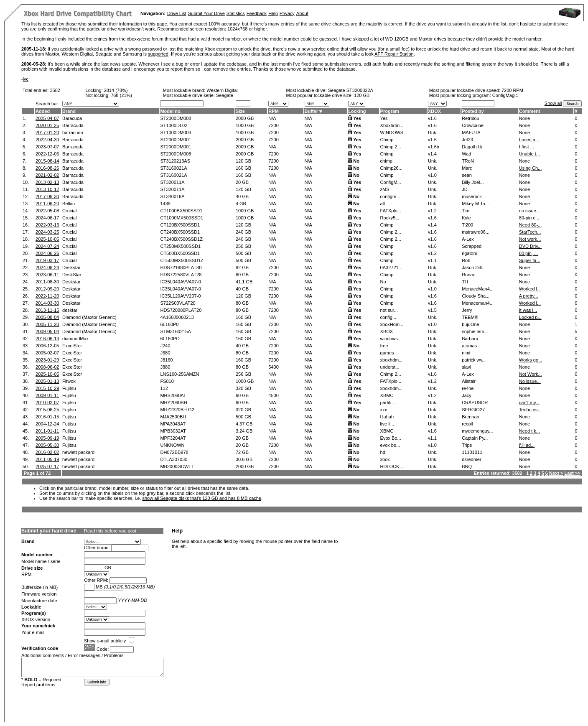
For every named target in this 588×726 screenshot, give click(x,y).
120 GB (362, 95)
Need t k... (529, 431)
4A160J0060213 (177, 317)
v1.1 (432, 260)
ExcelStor (72, 346)
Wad (466, 154)
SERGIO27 (473, 410)
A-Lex (468, 239)
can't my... (529, 402)
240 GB (243, 232)
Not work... (530, 239)
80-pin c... (529, 218)
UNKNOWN (172, 445)
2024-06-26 (47, 253)
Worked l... (530, 289)
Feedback (257, 13)
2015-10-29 (47, 388)
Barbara (470, 339)
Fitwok (69, 381)
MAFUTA (471, 132)
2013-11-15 (47, 310)
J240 (165, 346)
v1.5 (432, 310)
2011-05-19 (47, 459)
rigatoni (469, 253)
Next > (556, 473)
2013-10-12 (47, 189)
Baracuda (72, 118)
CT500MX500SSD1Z (182, 260)
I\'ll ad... (527, 445)
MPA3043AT (173, 424)
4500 (273, 395)
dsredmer (471, 459)
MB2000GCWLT (177, 466)
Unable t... (529, 154)
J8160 (166, 360)
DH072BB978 (174, 452)
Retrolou (471, 118)
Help (273, 13)
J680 (165, 353)
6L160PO (170, 339)
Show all (553, 103)
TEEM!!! (470, 317)
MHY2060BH (173, 402)
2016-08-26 (47, 168)
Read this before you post (110, 531)
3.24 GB (244, 431)
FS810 (167, 381)
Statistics (236, 13)
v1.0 (432, 175)
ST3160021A (173, 168)
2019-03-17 (47, 260)
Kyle (466, 218)
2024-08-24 (47, 267)
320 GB (243, 388)
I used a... (529, 140)
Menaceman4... (478, 303)
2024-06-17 (47, 218)
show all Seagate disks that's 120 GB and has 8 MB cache (202, 498)
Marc (467, 168)
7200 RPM (512, 90)
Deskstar (71, 267)
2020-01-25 (47, 125)
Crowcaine (473, 125)
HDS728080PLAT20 (181, 310)
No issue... (530, 381)
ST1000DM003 (176, 132)
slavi (466, 367)
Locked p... (530, 317)
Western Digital (222, 90)
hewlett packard (78, 452)
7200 (273, 125)
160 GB (243, 168)
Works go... (531, 360)
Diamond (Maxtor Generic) (89, 317)
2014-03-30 (47, 303)
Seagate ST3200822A (351, 90)
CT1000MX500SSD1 (182, 218)
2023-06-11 (47, 275)
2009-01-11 (47, 395)
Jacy (467, 395)
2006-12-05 (47, 346)
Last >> (572, 473)
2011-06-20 (47, 204)
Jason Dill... (474, 267)
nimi (466, 353)
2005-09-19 (47, 438)
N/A (272, 118)
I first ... (527, 147)
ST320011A (172, 182)
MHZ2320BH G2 (177, 410)
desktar (70, 310)
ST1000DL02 (174, 125)
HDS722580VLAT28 (181, 275)
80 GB (242, 275)
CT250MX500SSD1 (180, 246)
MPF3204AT (173, 438)
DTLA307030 (174, 459)
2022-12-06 (47, 154)
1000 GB (245, 125)
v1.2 (432, 211)
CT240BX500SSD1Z (181, 239)
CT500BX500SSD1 (180, 253)
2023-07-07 (47, 147)
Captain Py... (475, 438)
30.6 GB (244, 459)
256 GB (243, 374)
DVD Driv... (530, 246)
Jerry (467, 310)
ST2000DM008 (176, 118)
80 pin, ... (528, 253)
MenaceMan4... (478, 289)
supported (158, 54)
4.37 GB (244, 424)
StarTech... (530, 232)
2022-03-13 (47, 225)
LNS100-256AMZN (179, 374)
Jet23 (467, 140)
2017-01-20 (47, 132)
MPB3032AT (173, 431)
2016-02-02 (47, 452)
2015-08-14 (47, 161)
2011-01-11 (47, 431)
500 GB (243, 253)
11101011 (472, 452)
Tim (466, 211)
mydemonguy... (477, 431)
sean (467, 175)
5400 (273, 367)
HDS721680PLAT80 (181, 267)
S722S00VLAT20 (178, 303)
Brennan (471, 417)
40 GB (242, 196)
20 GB (242, 182)
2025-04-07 (47, 118)
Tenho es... (530, 410)
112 (164, 388)
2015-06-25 (47, 410)
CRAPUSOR (475, 402)
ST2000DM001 (176, 140)
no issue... (529, 211)
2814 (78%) (116, 90)
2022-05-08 (47, 211)
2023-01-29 (47, 360)
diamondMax (75, 339)
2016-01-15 (47, 417)
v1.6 (432, 118)
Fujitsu (69, 388)
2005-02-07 (47, 353)
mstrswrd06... (476, 232)
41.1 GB (244, 282)
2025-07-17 (47, 466)
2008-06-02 (47, 367)
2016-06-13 (47, 339)
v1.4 (432, 154)
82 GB (242, 267)
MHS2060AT (173, 395)
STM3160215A (175, 331)
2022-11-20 (47, 296)
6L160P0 (169, 324)
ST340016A (172, 196)
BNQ (467, 466)
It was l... (528, 310)
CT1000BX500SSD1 (181, 211)
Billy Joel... (473, 182)
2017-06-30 (47, 196)
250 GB (243, 246)
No (356, 161)
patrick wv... (474, 360)
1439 (165, 204)
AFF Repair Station (394, 54)
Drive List (177, 13)
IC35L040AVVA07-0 (180, 282)
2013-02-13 (47, 182)
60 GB (242, 395)
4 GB (241, 204)
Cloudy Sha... (476, 296)
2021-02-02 (47, 175)
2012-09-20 (47, 289)
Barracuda (73, 125)
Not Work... (531, 374)
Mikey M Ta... (475, 204)
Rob (466, 260)
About (302, 13)
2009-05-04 (47, 331)
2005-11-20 (47, 324)
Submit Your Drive (206, 13)
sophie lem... (475, 331)
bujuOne (471, 324)
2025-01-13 (47, 381)
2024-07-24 (47, 246)
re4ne (468, 388)
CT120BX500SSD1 (180, 225)
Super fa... (530, 260)
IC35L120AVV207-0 (180, 296)
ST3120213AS (175, 161)
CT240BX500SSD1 (180, 232)
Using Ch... (530, 168)
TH (465, 282)
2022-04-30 (47, 140)
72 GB (242, 452)
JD (465, 189)
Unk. (433, 132)
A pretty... (529, 296)
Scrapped (472, 246)
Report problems (38, 685)
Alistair (469, 381)
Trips (467, 445)
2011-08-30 (47, 282)
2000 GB (245, 118)
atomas (469, 346)
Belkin (69, 204)
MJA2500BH (173, 417)
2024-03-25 (47, 232)
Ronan (468, 275)
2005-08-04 (47, 317)
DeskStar (72, 275)
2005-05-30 (47, 445)
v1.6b (434, 147)
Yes (357, 118)
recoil (467, 424)
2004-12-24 (47, 424)
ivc (26, 79)
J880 (165, 367)
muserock (472, 196)
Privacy (287, 13)
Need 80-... (530, 225)
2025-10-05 (47, 239)
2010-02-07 (47, 402)
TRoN (468, 161)
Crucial (69, 211)
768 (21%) (121, 95)
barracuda (73, 132)
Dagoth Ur (472, 147)
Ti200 (467, 225)
